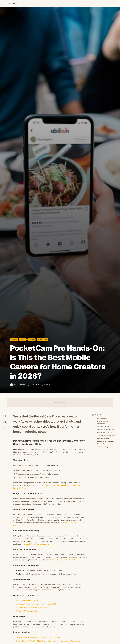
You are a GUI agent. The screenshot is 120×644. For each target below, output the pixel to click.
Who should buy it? (103, 438)
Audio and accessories (105, 432)
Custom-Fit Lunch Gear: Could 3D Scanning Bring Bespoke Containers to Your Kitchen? (49, 641)
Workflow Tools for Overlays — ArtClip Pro (32, 607)
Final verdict (101, 444)
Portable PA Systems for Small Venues (64, 560)
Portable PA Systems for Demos (28, 611)
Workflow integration (104, 427)
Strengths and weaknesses (106, 435)
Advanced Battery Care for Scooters (35, 544)
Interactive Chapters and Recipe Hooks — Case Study (36, 604)
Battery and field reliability (106, 429)
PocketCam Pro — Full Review (27, 600)
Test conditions (102, 419)
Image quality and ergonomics (103, 423)
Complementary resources (106, 441)
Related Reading (102, 447)
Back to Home (11, 3)
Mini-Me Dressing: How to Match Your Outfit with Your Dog (38, 637)
